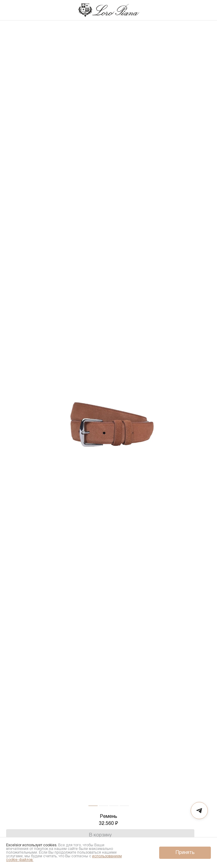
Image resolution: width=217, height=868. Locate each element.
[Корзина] (206, 10)
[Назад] (11, 10)
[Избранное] (206, 835)
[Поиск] (194, 10)
